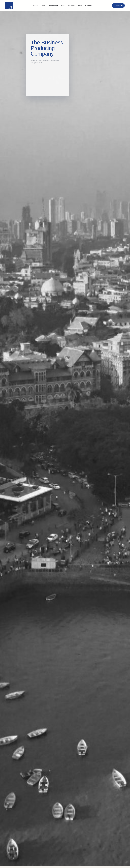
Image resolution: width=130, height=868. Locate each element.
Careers (89, 6)
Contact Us (118, 6)
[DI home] (9, 6)
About (43, 6)
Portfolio (72, 6)
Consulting (53, 5)
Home (35, 6)
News (80, 6)
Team (63, 6)
